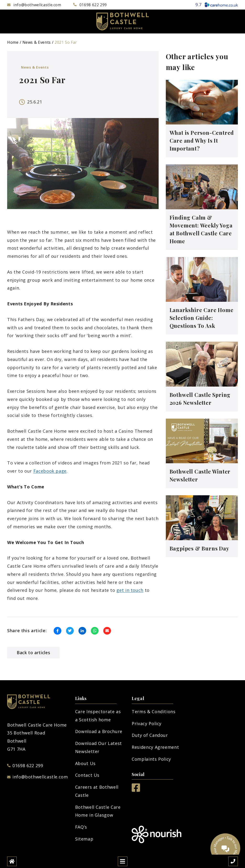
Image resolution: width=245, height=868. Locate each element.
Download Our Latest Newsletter (99, 747)
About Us (85, 763)
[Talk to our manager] (225, 848)
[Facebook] (136, 790)
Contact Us (87, 775)
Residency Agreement (155, 747)
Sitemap (84, 839)
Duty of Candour (150, 735)
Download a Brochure (99, 731)
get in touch (130, 590)
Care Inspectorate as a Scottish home (98, 716)
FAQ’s (81, 827)
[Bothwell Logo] (123, 22)
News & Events (37, 42)
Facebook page (50, 471)
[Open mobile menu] (123, 861)
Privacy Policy (147, 723)
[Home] (12, 861)
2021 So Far (66, 42)
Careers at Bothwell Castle (97, 791)
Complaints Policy (151, 759)
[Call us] (233, 861)
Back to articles (33, 652)
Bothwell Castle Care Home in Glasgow (98, 811)
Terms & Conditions (154, 712)
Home (13, 42)
